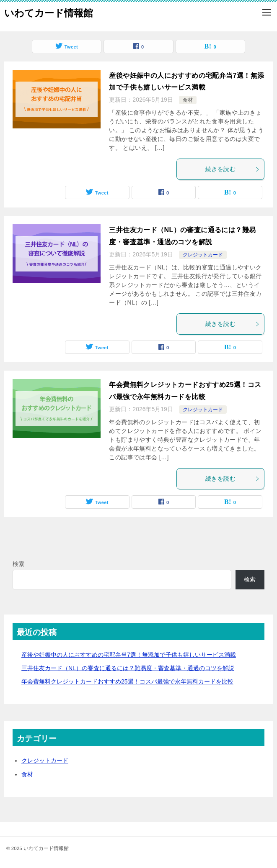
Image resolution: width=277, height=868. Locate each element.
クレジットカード (203, 255)
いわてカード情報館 (49, 12)
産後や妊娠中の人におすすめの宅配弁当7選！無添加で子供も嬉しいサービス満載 (129, 655)
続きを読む (233, 169)
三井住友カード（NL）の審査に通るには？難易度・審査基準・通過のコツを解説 (128, 668)
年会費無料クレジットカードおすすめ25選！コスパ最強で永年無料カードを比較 (127, 681)
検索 (18, 564)
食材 (188, 100)
